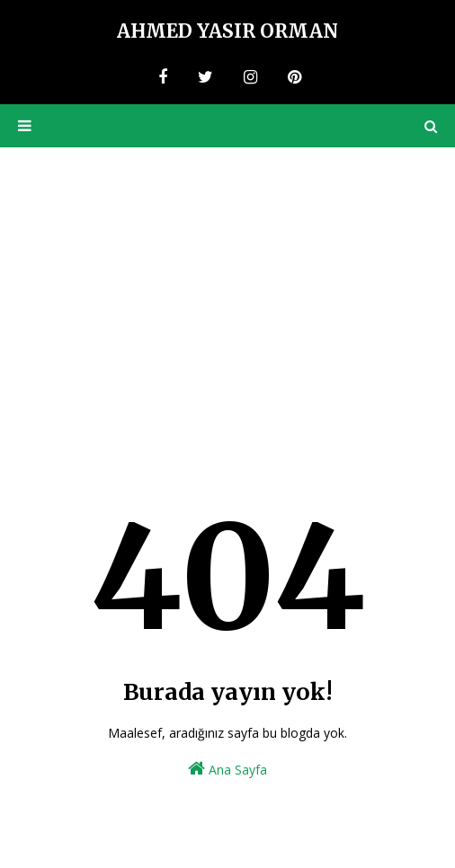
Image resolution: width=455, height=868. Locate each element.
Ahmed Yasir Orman (227, 31)
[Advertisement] (227, 282)
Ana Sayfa (227, 769)
